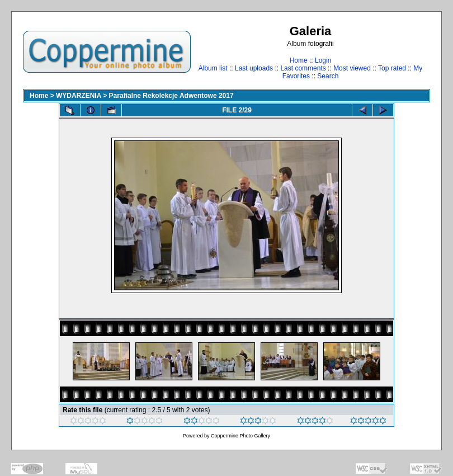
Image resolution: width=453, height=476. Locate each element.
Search (328, 76)
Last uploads (254, 68)
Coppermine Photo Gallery (240, 436)
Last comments (303, 68)
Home (299, 60)
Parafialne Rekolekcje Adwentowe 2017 (171, 96)
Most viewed (352, 68)
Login (323, 60)
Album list (213, 68)
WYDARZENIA (79, 96)
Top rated (392, 68)
